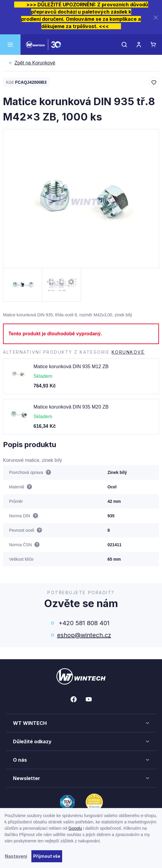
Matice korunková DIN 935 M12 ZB (71, 367)
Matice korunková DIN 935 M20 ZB (71, 407)
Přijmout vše (47, 856)
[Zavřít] (156, 17)
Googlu (75, 828)
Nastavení (16, 856)
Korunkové (35, 63)
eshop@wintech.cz (84, 635)
